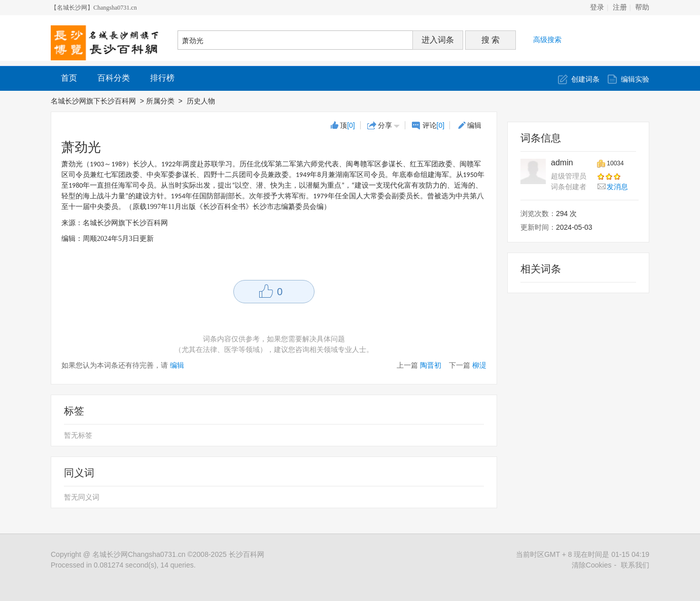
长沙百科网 (247, 554)
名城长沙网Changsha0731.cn (139, 554)
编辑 (474, 125)
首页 (69, 78)
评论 (434, 125)
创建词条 (585, 79)
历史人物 (202, 101)
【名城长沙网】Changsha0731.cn (94, 8)
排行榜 (162, 78)
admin (562, 163)
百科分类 (114, 78)
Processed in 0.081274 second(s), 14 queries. (123, 565)
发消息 (617, 187)
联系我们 (635, 565)
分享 (385, 125)
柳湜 (479, 365)
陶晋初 (431, 365)
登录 (597, 7)
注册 (620, 7)
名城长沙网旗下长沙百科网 (93, 101)
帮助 (642, 7)
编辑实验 (635, 79)
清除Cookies (592, 565)
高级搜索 (547, 40)
